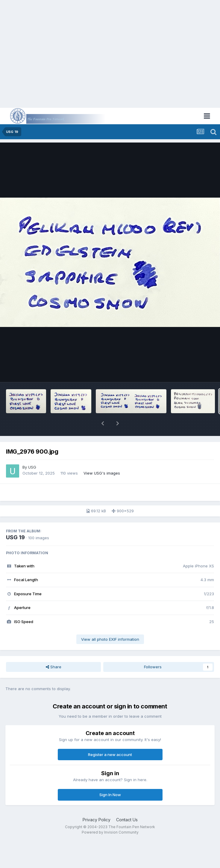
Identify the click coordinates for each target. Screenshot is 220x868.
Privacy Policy (97, 820)
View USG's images (102, 473)
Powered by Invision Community (110, 832)
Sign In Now (110, 795)
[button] (103, 423)
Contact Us (127, 820)
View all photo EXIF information (110, 639)
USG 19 (15, 537)
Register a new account (110, 755)
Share (54, 667)
